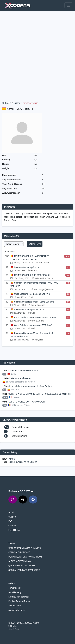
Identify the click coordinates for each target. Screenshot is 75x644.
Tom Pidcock (15, 588)
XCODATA (6, 103)
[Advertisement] (37, 57)
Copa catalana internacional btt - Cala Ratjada (30, 386)
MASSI (12, 459)
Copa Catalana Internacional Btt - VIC (32, 294)
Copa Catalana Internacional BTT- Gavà (33, 325)
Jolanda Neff (15, 606)
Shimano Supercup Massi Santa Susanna (34, 302)
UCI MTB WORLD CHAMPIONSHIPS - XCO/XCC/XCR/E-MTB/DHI (40, 394)
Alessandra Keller (17, 610)
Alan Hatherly (15, 592)
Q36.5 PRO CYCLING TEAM (22, 566)
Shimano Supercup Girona (27, 267)
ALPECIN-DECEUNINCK (20, 561)
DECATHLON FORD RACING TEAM (25, 557)
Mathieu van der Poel (18, 597)
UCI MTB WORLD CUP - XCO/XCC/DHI (33, 275)
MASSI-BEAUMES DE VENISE (23, 462)
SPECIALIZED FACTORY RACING (24, 570)
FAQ (10, 521)
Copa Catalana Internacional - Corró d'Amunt (35, 317)
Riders (17, 103)
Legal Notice (14, 530)
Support (12, 517)
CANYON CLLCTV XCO (19, 552)
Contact (12, 526)
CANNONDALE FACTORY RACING (25, 548)
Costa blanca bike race (19, 378)
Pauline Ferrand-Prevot (19, 601)
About (11, 512)
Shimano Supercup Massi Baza (29, 310)
